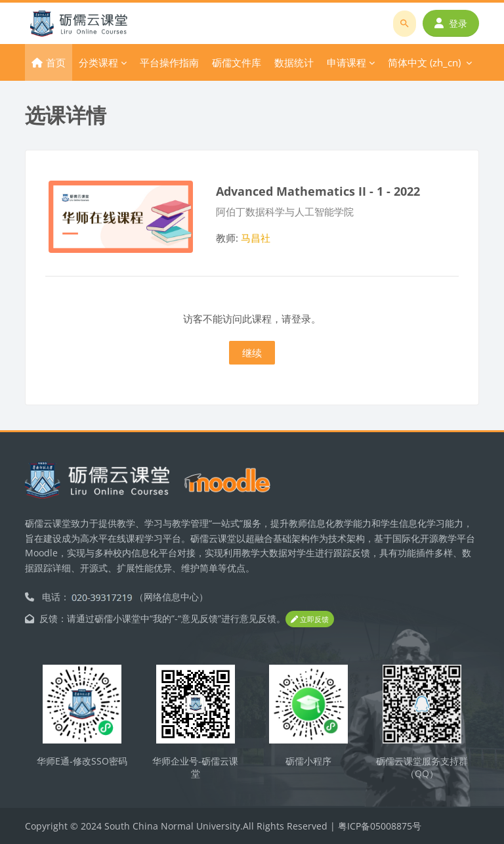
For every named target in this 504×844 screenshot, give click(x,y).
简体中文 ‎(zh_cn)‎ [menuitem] (424, 62)
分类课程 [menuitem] (98, 62)
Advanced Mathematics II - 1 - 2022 (318, 191)
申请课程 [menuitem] (346, 62)
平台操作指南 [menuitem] (169, 62)
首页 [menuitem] (56, 62)
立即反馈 (310, 619)
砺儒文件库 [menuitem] (237, 62)
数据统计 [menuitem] (294, 62)
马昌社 (256, 238)
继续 (252, 353)
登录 (451, 23)
